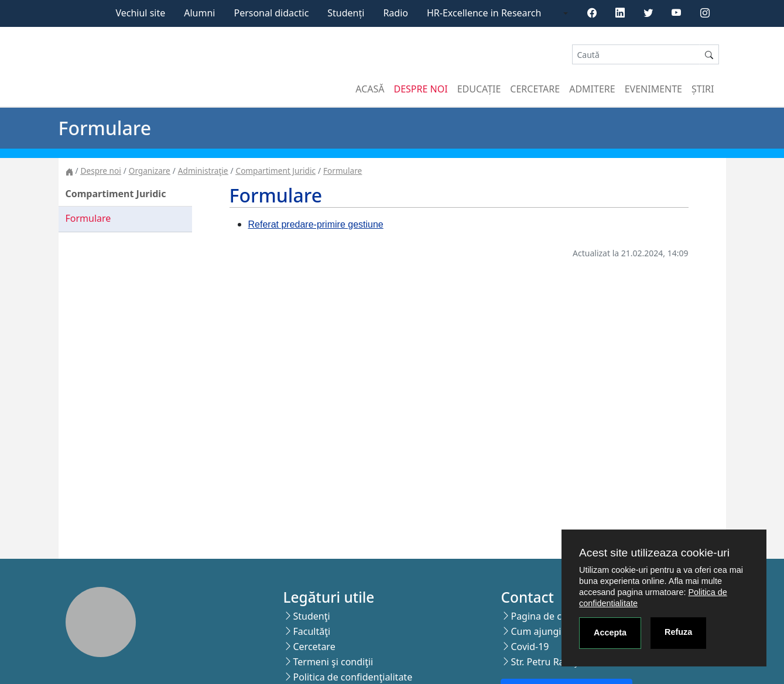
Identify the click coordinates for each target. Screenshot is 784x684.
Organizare (150, 171)
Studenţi (311, 616)
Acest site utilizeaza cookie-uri (654, 553)
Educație (479, 89)
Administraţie (203, 171)
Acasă (370, 89)
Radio (396, 13)
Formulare (343, 171)
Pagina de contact (550, 616)
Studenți (346, 13)
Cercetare (535, 89)
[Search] (636, 55)
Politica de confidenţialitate (352, 677)
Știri (703, 89)
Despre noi (421, 89)
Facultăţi (311, 631)
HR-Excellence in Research (484, 13)
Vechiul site (140, 13)
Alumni (199, 13)
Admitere (592, 89)
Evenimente (653, 89)
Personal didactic (271, 13)
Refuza (678, 632)
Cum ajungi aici (544, 631)
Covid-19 (530, 647)
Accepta (610, 633)
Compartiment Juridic (276, 171)
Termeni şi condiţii (333, 662)
